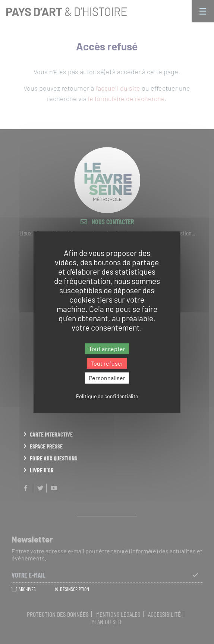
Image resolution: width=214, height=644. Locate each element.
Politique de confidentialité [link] (107, 396)
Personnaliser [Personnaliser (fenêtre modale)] (107, 378)
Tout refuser (107, 363)
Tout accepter (107, 349)
